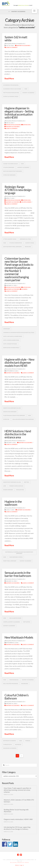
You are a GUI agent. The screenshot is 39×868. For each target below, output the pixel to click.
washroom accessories (10, 748)
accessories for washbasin (11, 85)
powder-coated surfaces (16, 486)
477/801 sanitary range (10, 239)
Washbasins (25, 684)
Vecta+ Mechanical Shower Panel (13, 336)
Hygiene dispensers (9, 167)
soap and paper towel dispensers (12, 247)
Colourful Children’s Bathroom (17, 697)
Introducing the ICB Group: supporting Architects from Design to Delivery (17, 828)
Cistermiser (6, 329)
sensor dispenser (8, 490)
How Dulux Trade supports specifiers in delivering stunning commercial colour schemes (17, 790)
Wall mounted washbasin (11, 684)
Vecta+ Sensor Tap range (10, 344)
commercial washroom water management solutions (19, 333)
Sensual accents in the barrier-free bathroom (18, 574)
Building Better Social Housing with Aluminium (16, 811)
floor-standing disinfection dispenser (14, 416)
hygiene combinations (16, 243)
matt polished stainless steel (11, 93)
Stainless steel (20, 490)
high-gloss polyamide (15, 618)
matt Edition (27, 622)
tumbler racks (7, 744)
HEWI (26, 89)
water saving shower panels (11, 348)
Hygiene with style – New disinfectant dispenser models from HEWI (19, 363)
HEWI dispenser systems (16, 557)
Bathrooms (26, 125)
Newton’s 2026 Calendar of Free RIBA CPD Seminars (19, 801)
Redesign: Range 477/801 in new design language (18, 190)
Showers (24, 289)
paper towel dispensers (10, 561)
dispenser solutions (25, 239)
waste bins (28, 247)
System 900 (6, 419)
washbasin (18, 744)
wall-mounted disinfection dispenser (23, 419)
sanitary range (30, 243)
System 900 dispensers (9, 175)
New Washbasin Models (19, 637)
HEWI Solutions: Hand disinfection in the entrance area (18, 434)
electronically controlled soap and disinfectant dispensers (19, 553)
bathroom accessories (13, 125)
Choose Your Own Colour (10, 164)
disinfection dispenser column (12, 408)
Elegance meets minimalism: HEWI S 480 (18, 819)
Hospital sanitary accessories (12, 622)
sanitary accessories (23, 45)
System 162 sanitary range (11, 96)
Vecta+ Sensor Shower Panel (11, 340)
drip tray (27, 482)
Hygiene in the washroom (13, 503)
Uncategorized (26, 202)
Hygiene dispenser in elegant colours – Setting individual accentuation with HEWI (19, 113)
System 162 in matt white (16, 39)
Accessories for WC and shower (12, 89)
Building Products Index (19, 862)
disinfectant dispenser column (12, 482)
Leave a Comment (11, 47)
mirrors (28, 741)
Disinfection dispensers (10, 412)
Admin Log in (20, 865)
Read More (9, 79)
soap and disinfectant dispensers (13, 171)
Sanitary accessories (28, 93)
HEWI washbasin (14, 680)
